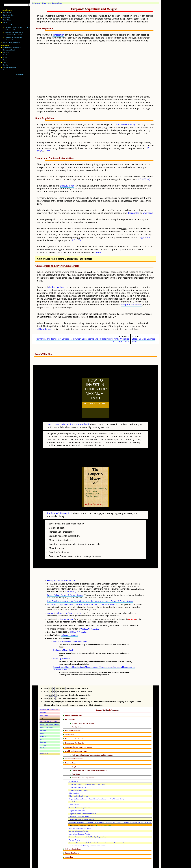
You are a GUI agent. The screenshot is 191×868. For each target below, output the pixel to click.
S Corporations (74, 781)
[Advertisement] (102, 72)
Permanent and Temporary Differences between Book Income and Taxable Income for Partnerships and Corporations (82, 340)
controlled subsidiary (125, 124)
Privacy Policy (70, 580)
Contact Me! (20, 74)
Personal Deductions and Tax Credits (18, 27)
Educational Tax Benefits (14, 35)
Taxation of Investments (14, 37)
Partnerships (73, 770)
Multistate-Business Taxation (79, 819)
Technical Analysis (10, 67)
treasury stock (67, 186)
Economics (7, 70)
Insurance (6, 18)
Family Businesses (75, 790)
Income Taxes (10, 25)
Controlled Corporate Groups (79, 805)
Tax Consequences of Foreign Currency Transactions (87, 834)
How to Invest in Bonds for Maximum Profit (68, 418)
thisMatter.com (37, 3)
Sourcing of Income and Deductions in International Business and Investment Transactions (101, 831)
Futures (6, 60)
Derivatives (44, 724)
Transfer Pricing (74, 828)
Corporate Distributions (77, 799)
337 (48, 151)
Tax (42, 707)
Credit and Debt (9, 15)
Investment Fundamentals (12, 47)
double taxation (56, 287)
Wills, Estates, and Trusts (12, 43)
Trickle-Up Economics (61, 647)
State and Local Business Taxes (144, 340)
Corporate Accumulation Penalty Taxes (82, 802)
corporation (58, 35)
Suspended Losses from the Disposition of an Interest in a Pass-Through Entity (96, 787)
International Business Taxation (80, 822)
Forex (5, 57)
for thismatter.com (62, 569)
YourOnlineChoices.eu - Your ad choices (65, 601)
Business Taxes (57, 3)
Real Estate (7, 20)
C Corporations (74, 793)
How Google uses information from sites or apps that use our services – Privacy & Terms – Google (90, 589)
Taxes (49, 3)
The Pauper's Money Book (60, 502)
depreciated (133, 213)
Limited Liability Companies (79, 778)
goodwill (146, 237)
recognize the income (132, 305)
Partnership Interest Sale (78, 775)
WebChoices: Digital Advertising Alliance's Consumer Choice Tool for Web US (81, 593)
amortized (148, 213)
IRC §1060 (76, 240)
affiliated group (45, 329)
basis (99, 252)
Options (6, 62)
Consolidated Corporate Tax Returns (82, 808)
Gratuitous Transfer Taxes (14, 32)
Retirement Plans (11, 30)
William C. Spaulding (90, 617)
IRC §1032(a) (144, 179)
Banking (6, 52)
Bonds (5, 55)
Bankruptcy (7, 12)
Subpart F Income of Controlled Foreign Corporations (87, 825)
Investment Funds (9, 50)
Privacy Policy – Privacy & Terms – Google (65, 583)
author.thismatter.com (69, 623)
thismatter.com (67, 608)
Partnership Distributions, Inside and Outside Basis (87, 773)
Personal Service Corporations (79, 796)
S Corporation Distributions (78, 784)
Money (44, 3)
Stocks (5, 65)
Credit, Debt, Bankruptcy (49, 698)
